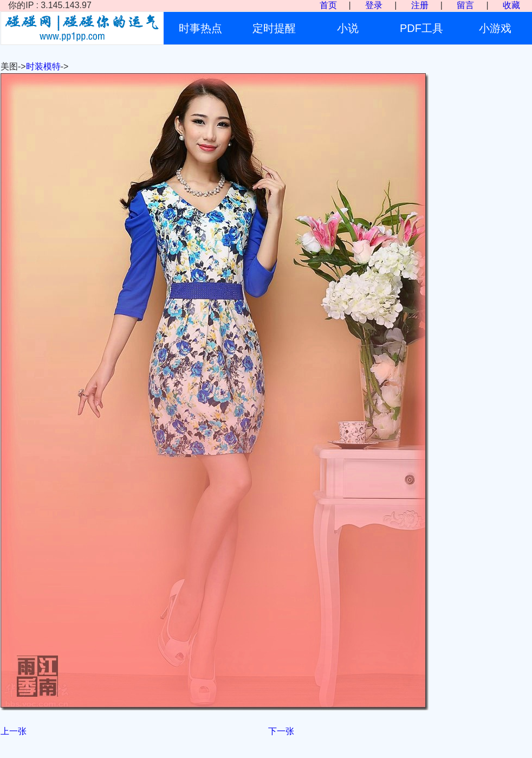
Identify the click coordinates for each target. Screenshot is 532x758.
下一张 (281, 731)
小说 (348, 28)
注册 (420, 5)
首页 (328, 5)
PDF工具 (421, 28)
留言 (465, 5)
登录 (374, 5)
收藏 (511, 5)
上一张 (14, 731)
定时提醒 (274, 28)
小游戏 (495, 28)
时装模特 (43, 66)
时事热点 (200, 28)
